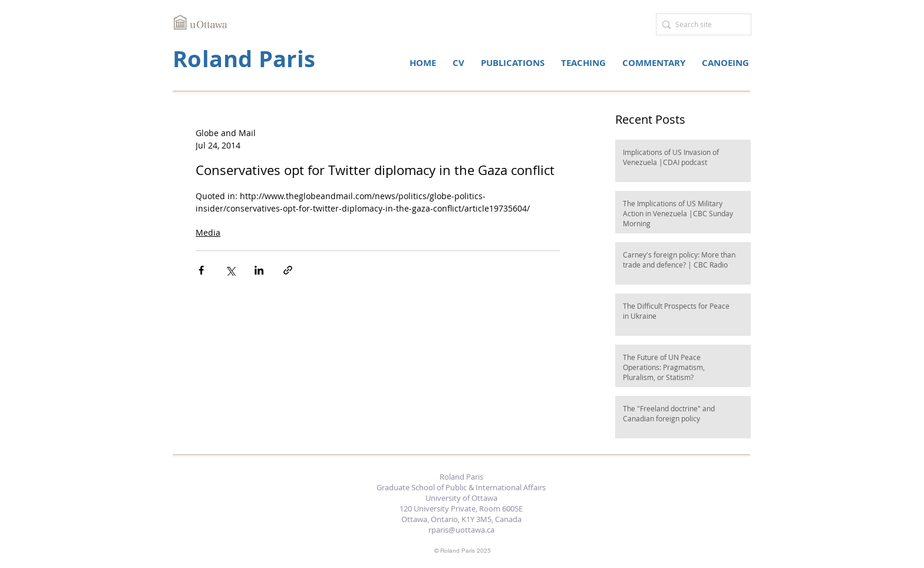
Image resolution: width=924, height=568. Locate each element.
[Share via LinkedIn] (259, 270)
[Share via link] (288, 270)
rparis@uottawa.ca (461, 530)
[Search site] (701, 24)
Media (208, 232)
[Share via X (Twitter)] (230, 270)
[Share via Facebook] (201, 270)
